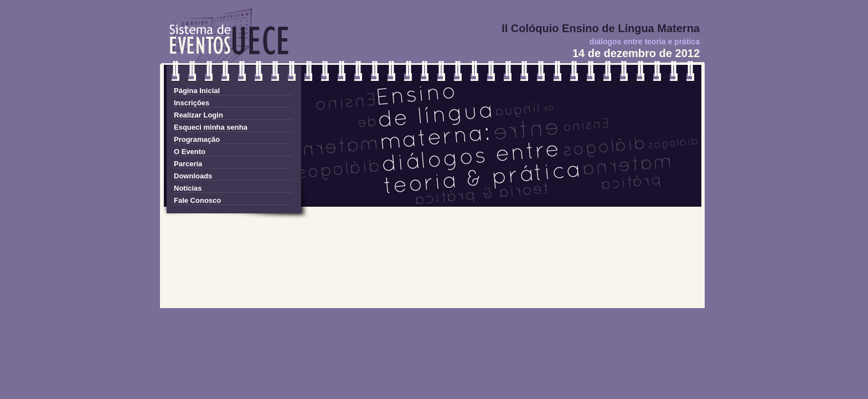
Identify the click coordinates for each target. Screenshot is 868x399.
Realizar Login (198, 115)
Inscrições (192, 103)
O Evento (190, 152)
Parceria (188, 164)
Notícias (188, 188)
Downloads (193, 176)
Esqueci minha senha (211, 127)
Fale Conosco (197, 200)
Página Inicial (197, 91)
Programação (197, 139)
